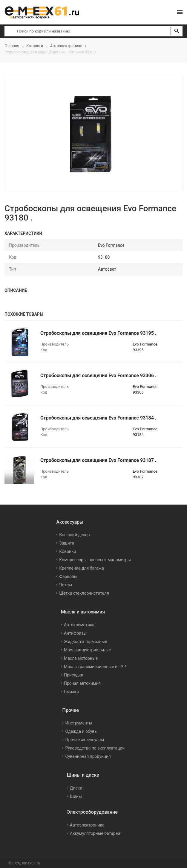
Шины (76, 796)
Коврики (68, 551)
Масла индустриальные (87, 650)
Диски (76, 788)
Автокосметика (79, 625)
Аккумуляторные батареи (95, 833)
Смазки (71, 692)
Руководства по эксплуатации (95, 748)
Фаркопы (68, 576)
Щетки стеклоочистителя (84, 593)
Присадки (74, 675)
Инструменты (79, 723)
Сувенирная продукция (88, 756)
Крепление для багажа (82, 568)
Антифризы (75, 633)
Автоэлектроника (87, 825)
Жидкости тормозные (85, 642)
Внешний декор (74, 535)
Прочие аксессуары (85, 740)
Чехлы (66, 585)
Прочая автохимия (82, 683)
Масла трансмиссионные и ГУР (95, 667)
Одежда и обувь (81, 731)
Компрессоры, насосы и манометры (95, 560)
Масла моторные (81, 658)
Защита (67, 543)
